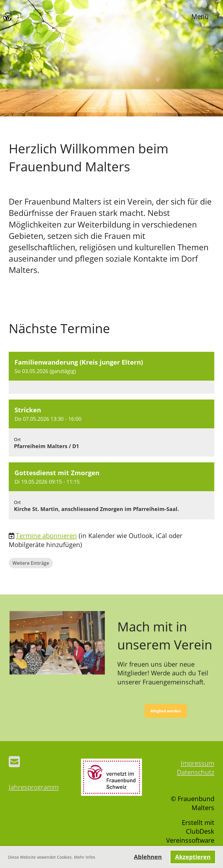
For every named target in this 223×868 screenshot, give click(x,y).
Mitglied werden (166, 711)
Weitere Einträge (31, 563)
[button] (111, 373)
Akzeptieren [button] (193, 857)
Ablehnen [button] (148, 857)
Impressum (197, 763)
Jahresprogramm (34, 787)
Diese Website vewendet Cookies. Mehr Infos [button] (52, 857)
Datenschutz (196, 772)
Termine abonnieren (46, 535)
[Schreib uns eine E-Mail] (14, 762)
